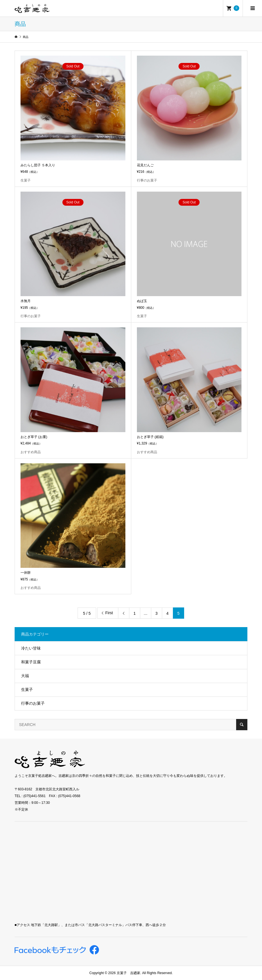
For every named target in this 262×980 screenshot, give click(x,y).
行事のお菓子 (33, 703)
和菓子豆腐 (31, 662)
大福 (25, 676)
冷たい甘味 (31, 648)
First (109, 613)
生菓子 (27, 689)
